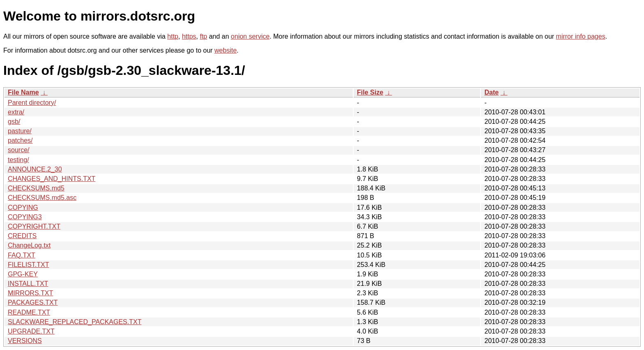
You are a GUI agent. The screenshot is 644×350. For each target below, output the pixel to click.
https (189, 36)
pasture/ (20, 131)
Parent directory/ (32, 103)
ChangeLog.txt (29, 245)
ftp (203, 36)
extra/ (16, 112)
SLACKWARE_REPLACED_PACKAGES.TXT (75, 322)
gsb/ (14, 122)
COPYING (23, 207)
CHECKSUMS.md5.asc (42, 198)
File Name (23, 92)
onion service (250, 36)
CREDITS (22, 236)
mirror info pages (581, 36)
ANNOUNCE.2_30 (35, 169)
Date (491, 92)
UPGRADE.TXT (31, 331)
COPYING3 (25, 217)
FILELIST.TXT (28, 265)
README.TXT (29, 312)
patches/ (20, 140)
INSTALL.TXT (28, 284)
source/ (18, 150)
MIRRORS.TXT (30, 293)
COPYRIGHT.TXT (34, 226)
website (225, 50)
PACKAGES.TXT (33, 302)
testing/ (18, 160)
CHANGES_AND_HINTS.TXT (52, 179)
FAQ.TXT (22, 255)
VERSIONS (25, 341)
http (173, 36)
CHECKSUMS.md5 (36, 188)
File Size (370, 92)
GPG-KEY (23, 274)
